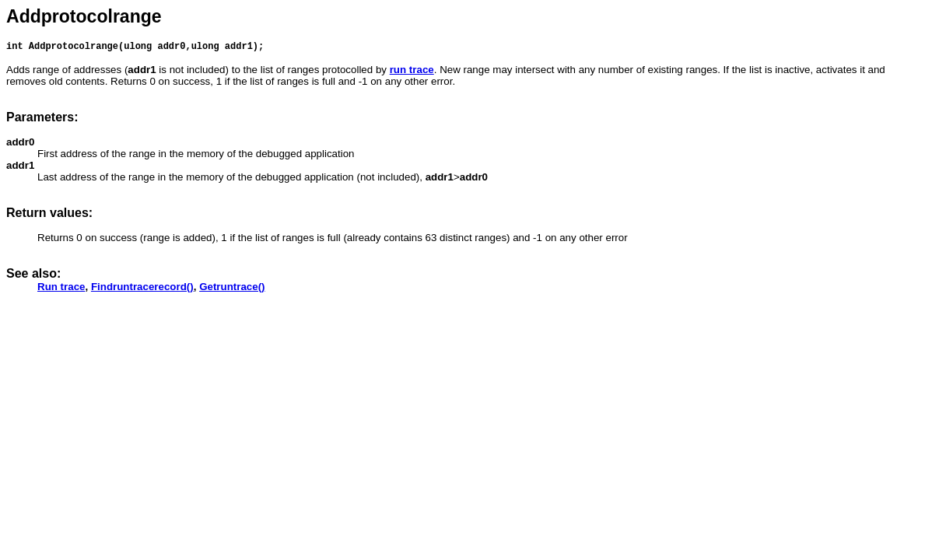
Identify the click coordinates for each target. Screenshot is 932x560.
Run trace (61, 289)
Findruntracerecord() (142, 289)
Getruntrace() (232, 289)
